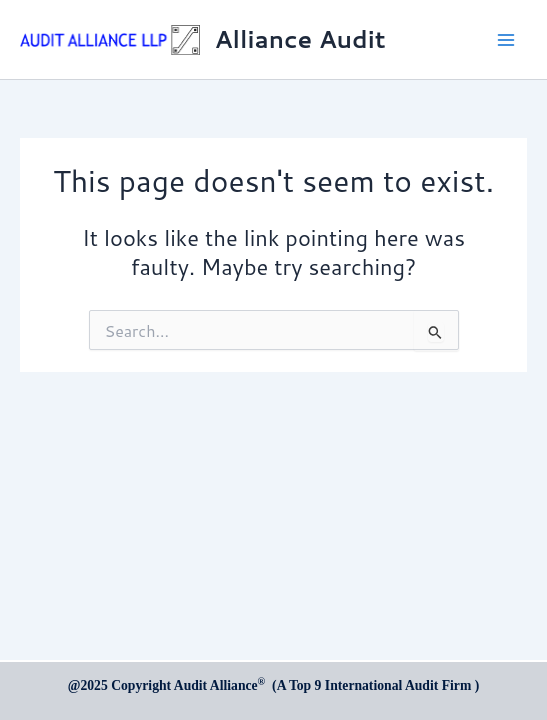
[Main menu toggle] (506, 40)
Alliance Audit (300, 39)
